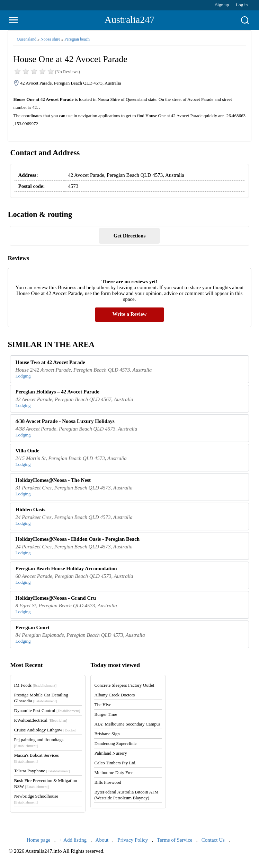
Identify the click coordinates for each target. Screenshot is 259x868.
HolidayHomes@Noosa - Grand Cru (56, 598)
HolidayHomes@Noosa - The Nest (53, 480)
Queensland (26, 39)
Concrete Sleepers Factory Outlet (124, 685)
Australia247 (130, 20)
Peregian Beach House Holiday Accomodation (66, 568)
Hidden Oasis (30, 510)
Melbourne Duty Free (114, 772)
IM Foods (35, 685)
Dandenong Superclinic (115, 743)
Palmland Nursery (110, 753)
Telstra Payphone (42, 771)
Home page (39, 840)
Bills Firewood (108, 782)
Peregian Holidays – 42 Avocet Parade (57, 392)
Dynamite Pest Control (47, 710)
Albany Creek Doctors (114, 695)
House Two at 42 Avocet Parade (50, 362)
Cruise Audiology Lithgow (45, 730)
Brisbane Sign (107, 734)
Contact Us (213, 840)
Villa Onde (28, 451)
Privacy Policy (133, 840)
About (102, 840)
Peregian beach (77, 39)
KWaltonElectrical (41, 720)
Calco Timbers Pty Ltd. (115, 763)
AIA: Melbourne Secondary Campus (127, 724)
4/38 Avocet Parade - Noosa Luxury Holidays (65, 421)
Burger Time (106, 714)
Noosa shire (50, 39)
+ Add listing (73, 840)
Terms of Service (175, 840)
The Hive (103, 705)
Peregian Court (33, 627)
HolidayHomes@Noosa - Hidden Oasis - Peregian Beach (78, 539)
